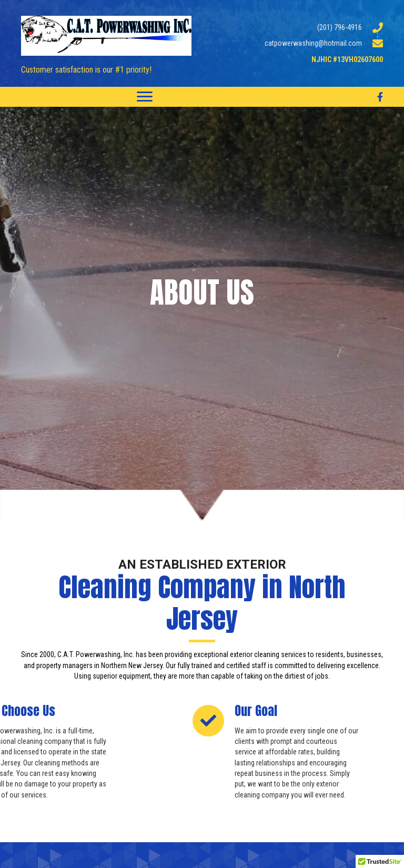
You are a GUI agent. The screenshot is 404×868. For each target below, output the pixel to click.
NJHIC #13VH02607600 (347, 59)
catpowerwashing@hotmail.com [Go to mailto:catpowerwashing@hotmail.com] (313, 43)
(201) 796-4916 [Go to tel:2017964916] (340, 27)
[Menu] (145, 97)
